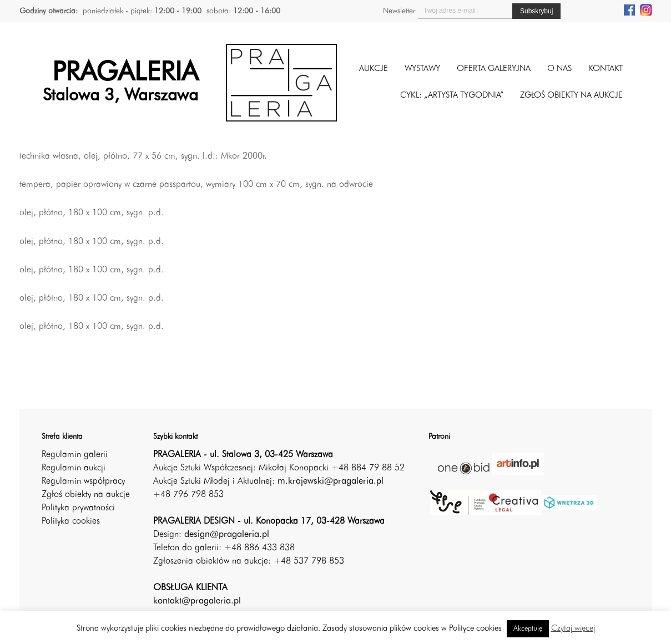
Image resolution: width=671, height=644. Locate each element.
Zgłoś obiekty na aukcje (86, 495)
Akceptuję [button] (528, 629)
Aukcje (374, 69)
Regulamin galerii (75, 455)
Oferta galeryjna (494, 69)
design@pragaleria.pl (227, 535)
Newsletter (399, 11)
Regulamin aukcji (74, 468)
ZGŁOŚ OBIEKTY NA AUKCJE (571, 96)
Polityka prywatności (78, 508)
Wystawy (422, 69)
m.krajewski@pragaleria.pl (331, 481)
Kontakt (606, 69)
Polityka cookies (71, 521)
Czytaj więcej (573, 629)
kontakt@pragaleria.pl (197, 601)
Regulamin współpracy (83, 481)
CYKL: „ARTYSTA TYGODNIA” (452, 96)
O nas (559, 69)
